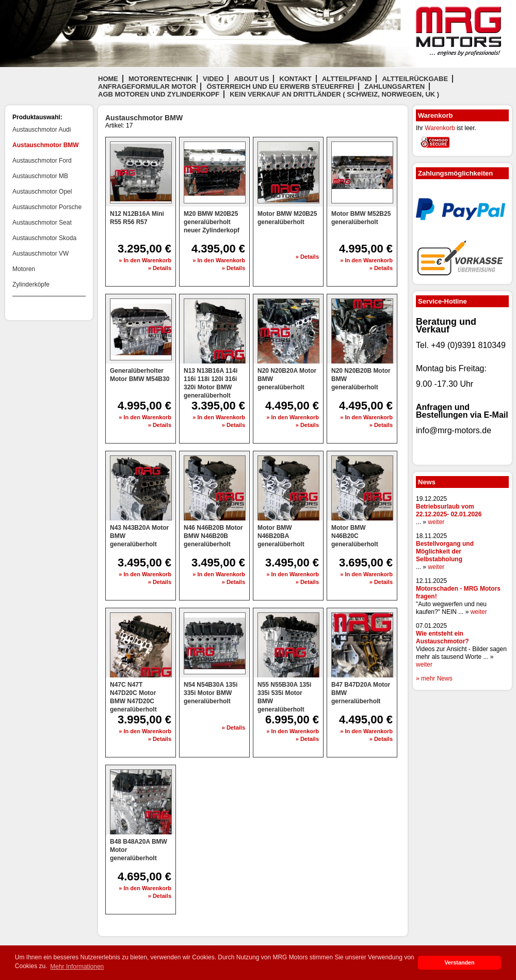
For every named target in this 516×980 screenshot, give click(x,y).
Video (213, 79)
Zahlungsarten (394, 86)
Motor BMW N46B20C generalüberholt (355, 536)
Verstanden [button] (459, 962)
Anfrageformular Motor (147, 86)
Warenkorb (440, 128)
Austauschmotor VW (41, 254)
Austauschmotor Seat (42, 223)
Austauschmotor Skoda (44, 238)
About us (251, 79)
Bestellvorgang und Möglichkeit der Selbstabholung (445, 551)
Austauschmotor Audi (42, 130)
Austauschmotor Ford (42, 161)
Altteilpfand (347, 79)
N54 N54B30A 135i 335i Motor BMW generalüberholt (211, 693)
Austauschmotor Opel (42, 192)
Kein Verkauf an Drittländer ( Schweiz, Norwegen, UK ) (334, 94)
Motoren (24, 269)
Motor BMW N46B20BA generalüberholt (281, 536)
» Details (160, 268)
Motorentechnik (160, 79)
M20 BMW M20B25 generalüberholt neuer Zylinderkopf (212, 222)
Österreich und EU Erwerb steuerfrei (280, 86)
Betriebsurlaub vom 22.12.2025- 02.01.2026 (449, 510)
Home (108, 79)
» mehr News (434, 678)
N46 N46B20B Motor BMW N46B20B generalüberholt (213, 536)
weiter (436, 522)
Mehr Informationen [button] (77, 967)
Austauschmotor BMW (46, 145)
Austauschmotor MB (40, 176)
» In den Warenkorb (145, 260)
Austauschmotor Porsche (47, 207)
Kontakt (295, 79)
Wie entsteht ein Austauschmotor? (442, 637)
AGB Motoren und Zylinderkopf (159, 94)
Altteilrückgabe (415, 79)
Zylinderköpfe (31, 284)
